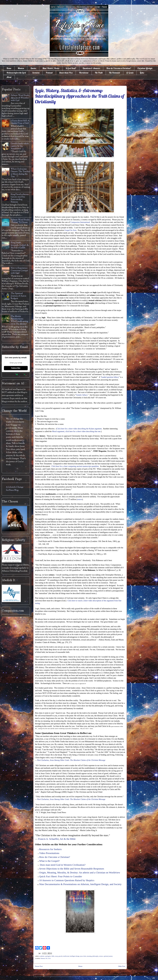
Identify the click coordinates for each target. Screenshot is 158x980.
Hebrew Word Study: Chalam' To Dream (20, 221)
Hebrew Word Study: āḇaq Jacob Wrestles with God (20, 98)
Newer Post (39, 966)
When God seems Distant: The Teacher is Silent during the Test (20, 173)
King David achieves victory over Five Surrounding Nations (20, 198)
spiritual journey (108, 956)
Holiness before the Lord (16, 73)
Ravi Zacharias (43, 760)
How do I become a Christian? (119, 68)
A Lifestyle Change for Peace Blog (15, 489)
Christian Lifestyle (145, 68)
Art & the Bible (68, 839)
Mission (21, 68)
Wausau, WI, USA (46, 958)
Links (142, 73)
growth (61, 956)
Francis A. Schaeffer (48, 839)
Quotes (33, 68)
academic (42, 956)
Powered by (16, 374)
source (80, 499)
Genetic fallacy (82, 395)
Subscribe (16, 368)
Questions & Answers (91, 68)
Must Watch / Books (51, 68)
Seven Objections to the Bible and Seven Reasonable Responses (72, 869)
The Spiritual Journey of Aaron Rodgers (18, 296)
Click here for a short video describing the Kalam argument (79, 429)
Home (9, 68)
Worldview (84, 73)
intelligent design (75, 956)
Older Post (122, 966)
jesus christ (83, 956)
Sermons (36, 73)
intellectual (66, 956)
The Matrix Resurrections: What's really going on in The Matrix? (19, 320)
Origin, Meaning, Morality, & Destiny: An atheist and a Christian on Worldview (80, 873)
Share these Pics (66, 73)
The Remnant (114, 73)
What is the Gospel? (49, 861)
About (9, 77)
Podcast (49, 73)
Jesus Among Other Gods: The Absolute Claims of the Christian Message (78, 760)
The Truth (99, 73)
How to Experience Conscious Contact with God (19, 271)
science (101, 956)
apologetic (48, 956)
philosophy (95, 956)
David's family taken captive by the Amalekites (20, 146)
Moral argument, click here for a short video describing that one (76, 431)
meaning (89, 956)
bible (53, 956)
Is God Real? (71, 68)
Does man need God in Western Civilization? (63, 865)
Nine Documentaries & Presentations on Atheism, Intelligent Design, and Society (80, 884)
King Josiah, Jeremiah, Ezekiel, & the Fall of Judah (20, 245)
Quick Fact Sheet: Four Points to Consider (61, 876)
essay (56, 956)
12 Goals (130, 73)
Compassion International (80, 222)
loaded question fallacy (110, 377)
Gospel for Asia (70, 230)
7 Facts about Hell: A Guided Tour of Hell (20, 122)
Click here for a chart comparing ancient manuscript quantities (75, 466)
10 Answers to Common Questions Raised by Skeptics (67, 880)
